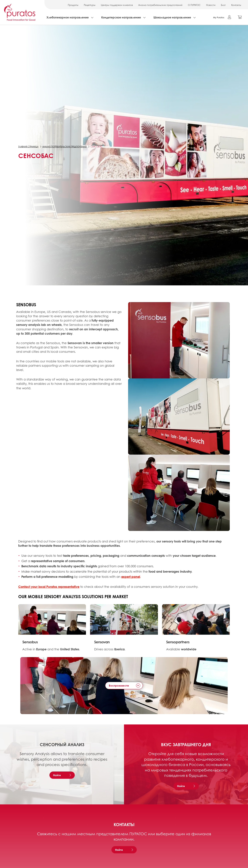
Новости (211, 5)
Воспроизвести (119, 686)
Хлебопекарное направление (68, 17)
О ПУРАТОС (194, 5)
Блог (223, 5)
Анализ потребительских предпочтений (160, 5)
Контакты (236, 5)
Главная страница (28, 147)
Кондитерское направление (121, 17)
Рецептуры (90, 5)
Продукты (73, 5)
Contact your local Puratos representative (49, 587)
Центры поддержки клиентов (117, 5)
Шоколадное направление (172, 17)
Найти (57, 775)
